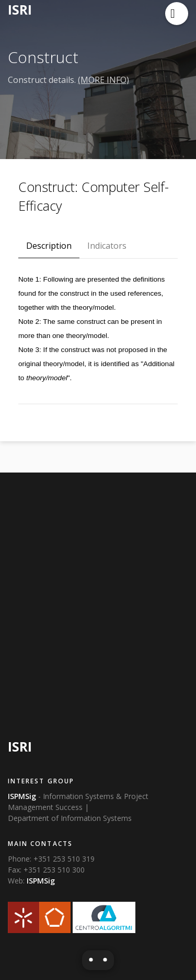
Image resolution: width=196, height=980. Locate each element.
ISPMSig (41, 881)
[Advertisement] (98, 602)
